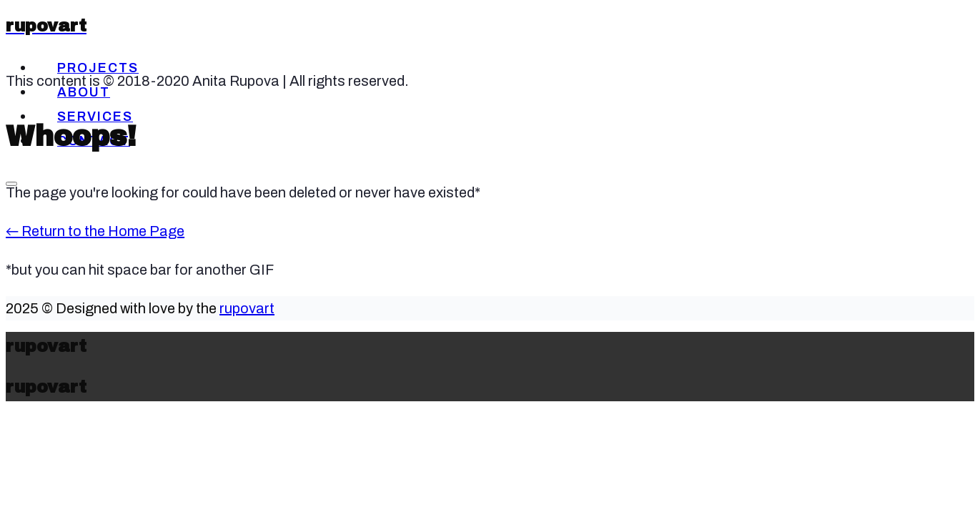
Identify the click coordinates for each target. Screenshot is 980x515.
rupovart (247, 308)
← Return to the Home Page (95, 231)
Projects (98, 68)
